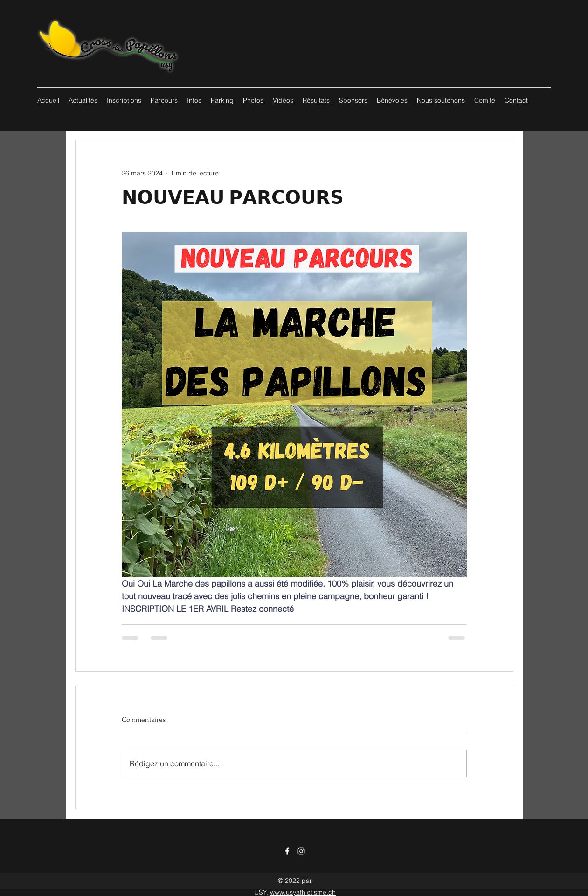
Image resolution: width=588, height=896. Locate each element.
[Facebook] (287, 851)
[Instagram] (301, 851)
